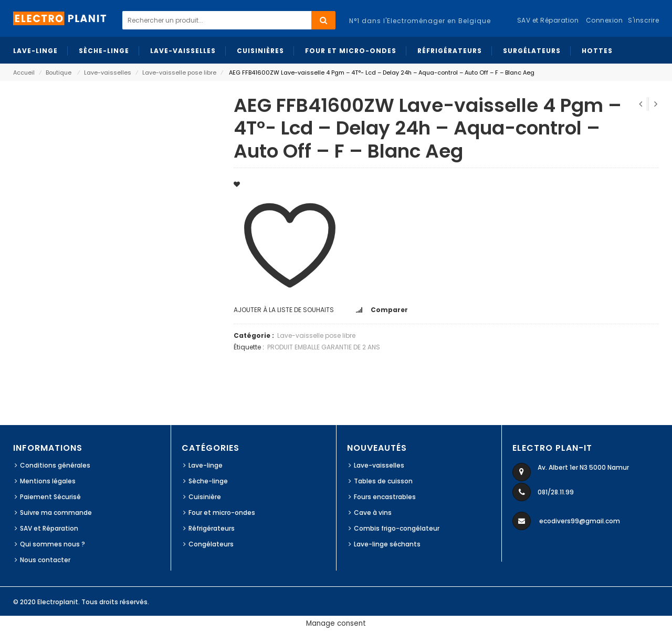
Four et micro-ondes (222, 513)
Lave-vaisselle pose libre (179, 73)
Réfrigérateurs (212, 528)
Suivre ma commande (56, 513)
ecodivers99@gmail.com (580, 521)
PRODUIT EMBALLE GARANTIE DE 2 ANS (324, 347)
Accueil (24, 73)
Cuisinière (205, 497)
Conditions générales (55, 465)
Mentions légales (48, 481)
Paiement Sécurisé (50, 497)
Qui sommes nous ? (52, 544)
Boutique (59, 73)
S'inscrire (643, 20)
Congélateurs (211, 544)
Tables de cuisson (383, 481)
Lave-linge (206, 465)
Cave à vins (373, 513)
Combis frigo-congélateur (397, 528)
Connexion (605, 20)
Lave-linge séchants (387, 544)
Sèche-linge (208, 481)
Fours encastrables (385, 497)
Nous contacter (45, 560)
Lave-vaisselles (108, 73)
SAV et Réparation (49, 528)
